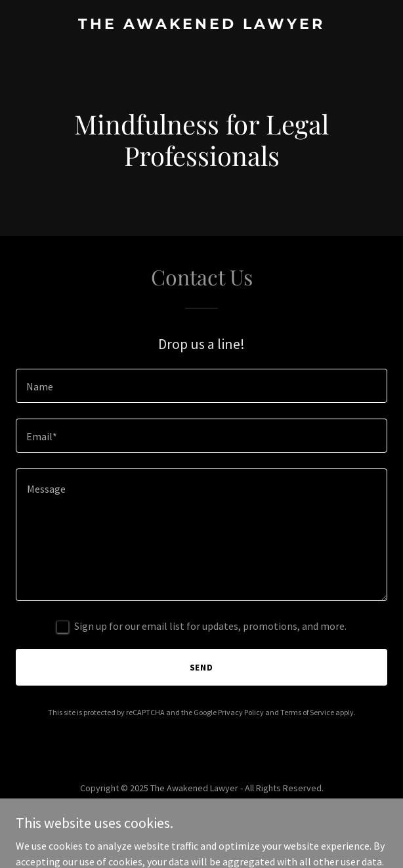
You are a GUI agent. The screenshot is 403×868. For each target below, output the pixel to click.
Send (202, 667)
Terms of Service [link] (307, 712)
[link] (201, 25)
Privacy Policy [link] (241, 712)
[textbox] (201, 386)
